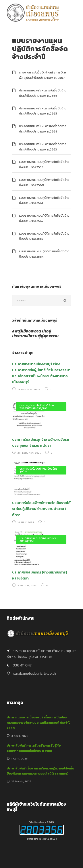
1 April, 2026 (19, 758)
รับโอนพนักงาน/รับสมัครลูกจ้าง (37, 407)
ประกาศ (24, 405)
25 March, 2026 (21, 781)
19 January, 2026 (29, 389)
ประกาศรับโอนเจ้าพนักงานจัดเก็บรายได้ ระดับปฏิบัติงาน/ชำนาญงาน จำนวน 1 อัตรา (41, 509)
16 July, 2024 (26, 522)
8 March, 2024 (27, 585)
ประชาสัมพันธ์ (37, 405)
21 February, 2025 (29, 453)
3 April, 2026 (20, 736)
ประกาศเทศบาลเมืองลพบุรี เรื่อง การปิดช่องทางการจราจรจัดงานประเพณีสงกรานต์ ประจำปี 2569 (39, 723)
